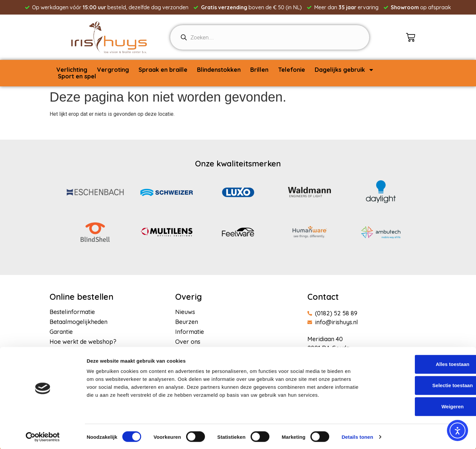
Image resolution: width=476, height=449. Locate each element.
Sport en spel (77, 76)
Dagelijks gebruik (344, 70)
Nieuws (185, 312)
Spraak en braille (163, 70)
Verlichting (72, 70)
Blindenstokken (219, 70)
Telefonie (292, 70)
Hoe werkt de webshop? (83, 342)
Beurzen (187, 322)
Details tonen (357, 436)
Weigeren (421, 405)
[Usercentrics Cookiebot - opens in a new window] (43, 436)
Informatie (190, 332)
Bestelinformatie (72, 312)
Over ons (188, 342)
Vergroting (113, 70)
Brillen (259, 70)
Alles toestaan (421, 363)
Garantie (61, 332)
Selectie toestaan (421, 384)
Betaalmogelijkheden (79, 322)
